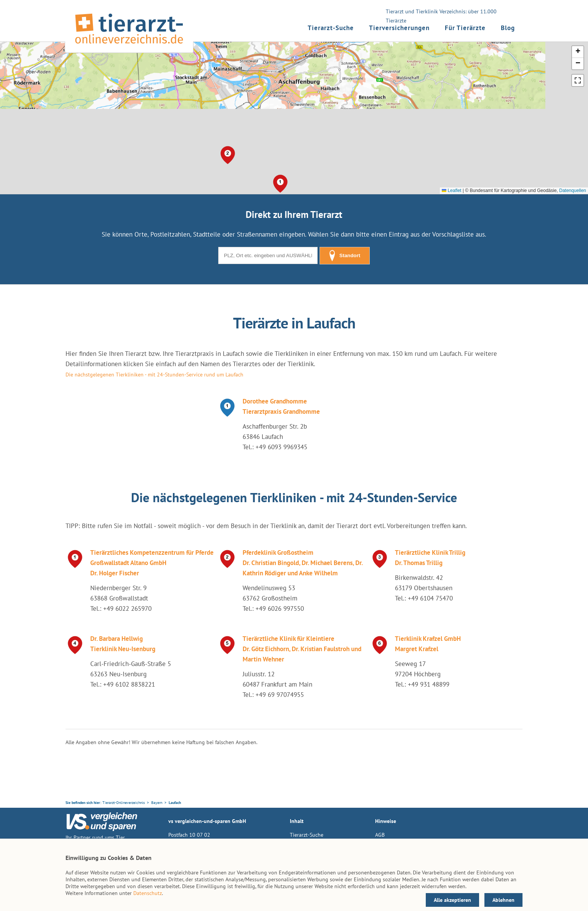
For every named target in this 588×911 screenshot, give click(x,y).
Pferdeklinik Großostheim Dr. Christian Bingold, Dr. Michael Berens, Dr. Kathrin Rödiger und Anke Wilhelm (303, 563)
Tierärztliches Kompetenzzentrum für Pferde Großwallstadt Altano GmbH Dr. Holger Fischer (152, 563)
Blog (508, 28)
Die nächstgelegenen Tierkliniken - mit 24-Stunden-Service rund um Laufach (154, 375)
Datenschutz (148, 893)
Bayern (157, 803)
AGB (380, 835)
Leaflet (451, 191)
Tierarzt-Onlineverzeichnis (124, 803)
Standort (345, 256)
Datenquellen (573, 191)
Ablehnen (503, 900)
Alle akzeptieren (452, 900)
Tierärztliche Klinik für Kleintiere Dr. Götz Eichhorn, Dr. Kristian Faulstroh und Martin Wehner (302, 649)
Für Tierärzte (465, 28)
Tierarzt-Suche (331, 28)
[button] (280, 184)
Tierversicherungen (399, 28)
